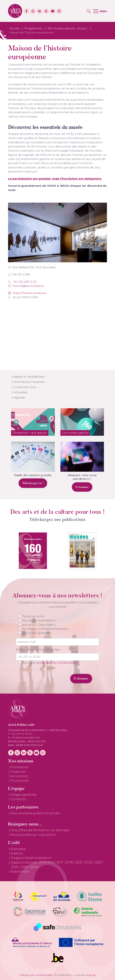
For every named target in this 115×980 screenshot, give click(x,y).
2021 (98, 862)
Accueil (14, 28)
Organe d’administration (31, 858)
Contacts (18, 799)
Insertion (19, 772)
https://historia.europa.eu (27, 293)
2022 (15, 867)
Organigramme (24, 795)
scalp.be (91, 975)
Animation (20, 776)
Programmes (33, 28)
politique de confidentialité (58, 663)
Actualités (21, 392)
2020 (89, 862)
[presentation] (42, 676)
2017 (60, 862)
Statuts (17, 853)
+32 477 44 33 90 (22, 734)
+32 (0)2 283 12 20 (22, 282)
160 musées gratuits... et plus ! (68, 28)
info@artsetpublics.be (26, 738)
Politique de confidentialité (36, 975)
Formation (20, 767)
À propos (18, 849)
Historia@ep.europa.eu (26, 286)
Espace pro (20, 871)
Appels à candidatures (29, 377)
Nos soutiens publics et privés (35, 813)
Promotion (20, 781)
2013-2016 (47, 862)
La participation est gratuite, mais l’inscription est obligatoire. (55, 179)
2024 (35, 867)
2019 (79, 862)
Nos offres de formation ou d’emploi (41, 830)
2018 (70, 862)
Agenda (19, 398)
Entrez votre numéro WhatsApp (38, 650)
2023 (25, 867)
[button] (89, 11)
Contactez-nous (25, 387)
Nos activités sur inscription (34, 835)
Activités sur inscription (29, 382)
